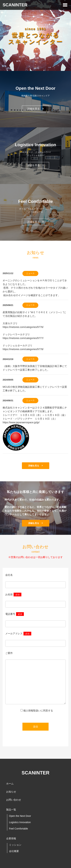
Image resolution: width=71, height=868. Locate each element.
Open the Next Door (20, 816)
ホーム (10, 784)
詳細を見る (35, 109)
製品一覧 (11, 810)
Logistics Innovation (20, 822)
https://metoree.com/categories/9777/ (23, 338)
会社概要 (14, 851)
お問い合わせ (14, 800)
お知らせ (11, 792)
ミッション (15, 845)
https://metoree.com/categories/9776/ (23, 327)
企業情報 (11, 838)
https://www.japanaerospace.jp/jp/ (21, 422)
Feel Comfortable (18, 829)
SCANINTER (15, 5)
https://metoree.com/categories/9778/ (23, 349)
